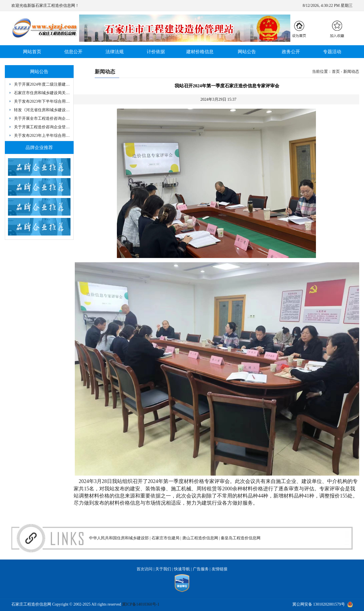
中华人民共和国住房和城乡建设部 (119, 538)
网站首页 (32, 52)
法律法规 (115, 52)
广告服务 (201, 569)
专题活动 (332, 52)
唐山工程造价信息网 (200, 538)
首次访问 (144, 569)
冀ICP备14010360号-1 (141, 604)
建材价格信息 (200, 52)
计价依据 (156, 52)
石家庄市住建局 (166, 538)
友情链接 (220, 569)
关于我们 (163, 569)
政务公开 (291, 52)
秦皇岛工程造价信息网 (241, 538)
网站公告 (247, 52)
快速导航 (182, 569)
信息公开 (73, 52)
